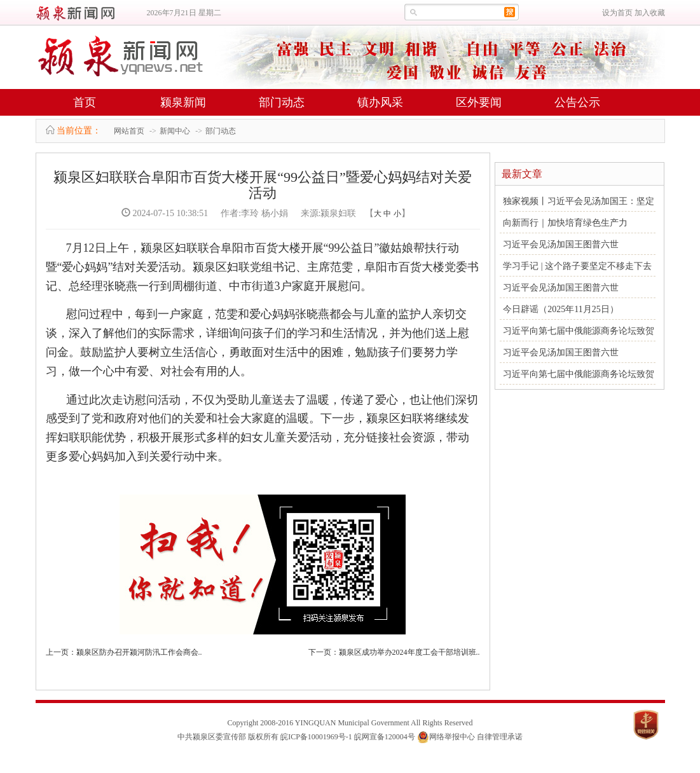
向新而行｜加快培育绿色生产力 (565, 223)
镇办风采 (380, 102)
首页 (85, 102)
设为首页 (617, 13)
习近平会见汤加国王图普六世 (561, 244)
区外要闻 (479, 102)
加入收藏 (650, 13)
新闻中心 (175, 131)
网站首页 (129, 131)
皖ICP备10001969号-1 (316, 737)
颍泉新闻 (183, 102)
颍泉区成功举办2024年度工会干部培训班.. (409, 652)
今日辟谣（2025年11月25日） (560, 309)
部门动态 (282, 102)
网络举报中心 (452, 737)
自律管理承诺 (500, 737)
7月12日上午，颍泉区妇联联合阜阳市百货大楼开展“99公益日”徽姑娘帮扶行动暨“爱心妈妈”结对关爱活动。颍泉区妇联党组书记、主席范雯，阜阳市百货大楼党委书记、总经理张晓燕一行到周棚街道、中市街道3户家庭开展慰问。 (263, 267)
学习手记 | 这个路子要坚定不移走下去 (577, 266)
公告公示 (577, 102)
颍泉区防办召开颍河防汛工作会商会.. (139, 652)
